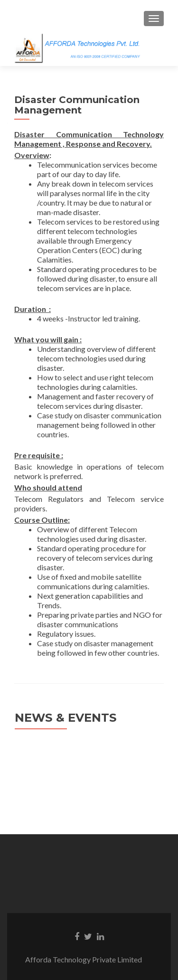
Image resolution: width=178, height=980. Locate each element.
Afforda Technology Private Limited (89, 959)
